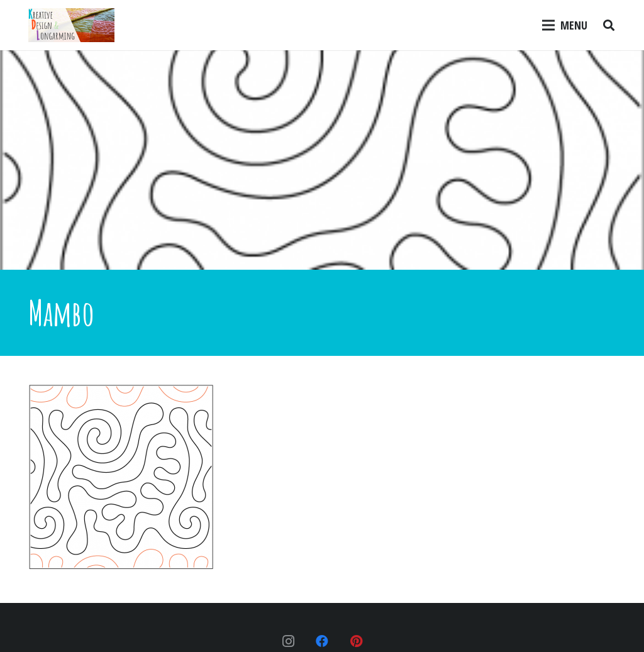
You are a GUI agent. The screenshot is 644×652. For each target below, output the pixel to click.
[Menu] (565, 25)
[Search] (609, 25)
